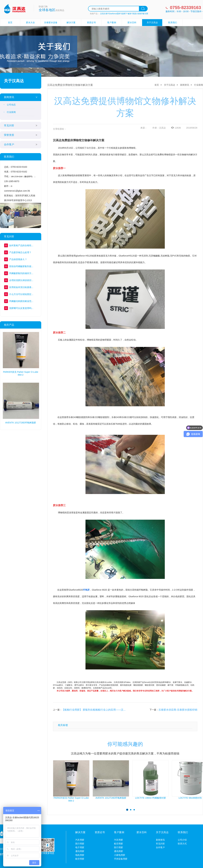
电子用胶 (80, 847)
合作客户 (9, 144)
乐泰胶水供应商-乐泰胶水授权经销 (178, 710)
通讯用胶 (80, 851)
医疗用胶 (80, 844)
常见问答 (9, 125)
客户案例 (112, 22)
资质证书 (91, 22)
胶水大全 (30, 22)
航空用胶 (80, 859)
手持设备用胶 (121, 859)
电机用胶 (80, 855)
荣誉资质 (9, 135)
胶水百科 (132, 22)
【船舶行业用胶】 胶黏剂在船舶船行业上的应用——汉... (94, 710)
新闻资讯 (9, 97)
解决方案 (71, 22)
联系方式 (182, 844)
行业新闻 (11, 112)
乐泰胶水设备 (51, 22)
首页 (10, 22)
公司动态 (11, 105)
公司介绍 (182, 840)
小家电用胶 (120, 855)
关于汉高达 (152, 22)
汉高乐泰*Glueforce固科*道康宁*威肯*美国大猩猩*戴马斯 (124, 14)
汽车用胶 (80, 840)
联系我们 (173, 22)
